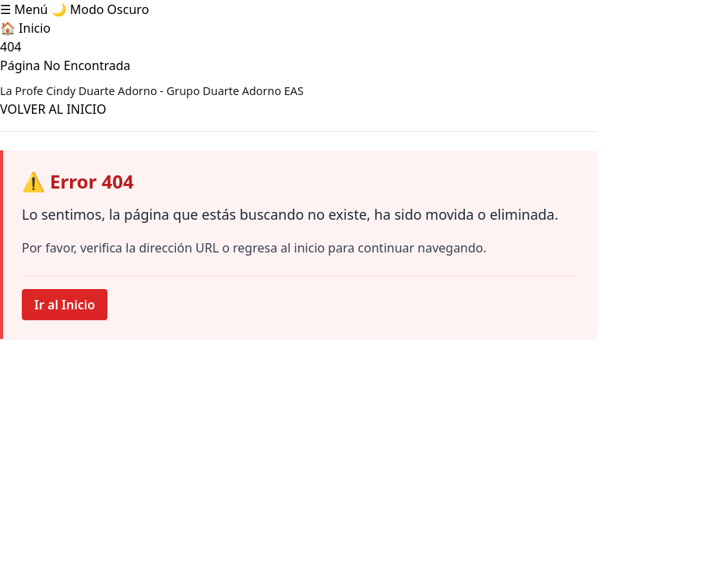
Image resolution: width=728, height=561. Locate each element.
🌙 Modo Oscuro (100, 9)
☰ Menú (24, 9)
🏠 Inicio (25, 28)
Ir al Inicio (65, 305)
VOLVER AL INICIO (53, 109)
